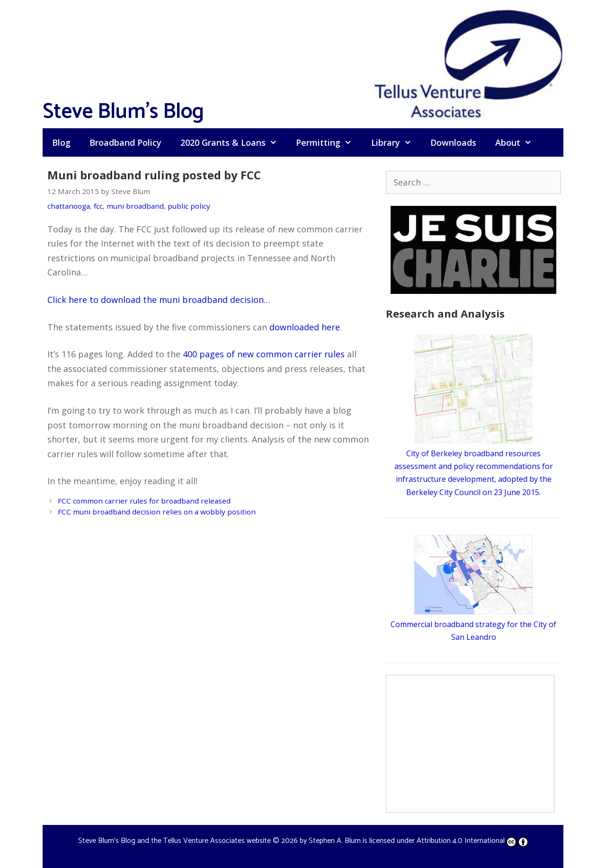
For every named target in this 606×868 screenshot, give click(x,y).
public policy (189, 206)
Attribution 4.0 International (472, 841)
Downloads (453, 142)
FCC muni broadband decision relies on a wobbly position (157, 512)
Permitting (329, 142)
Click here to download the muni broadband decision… (159, 300)
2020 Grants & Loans (233, 142)
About (518, 142)
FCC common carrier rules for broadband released (144, 501)
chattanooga (69, 206)
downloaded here (305, 327)
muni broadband (135, 206)
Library (396, 142)
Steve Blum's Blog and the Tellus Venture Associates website (174, 841)
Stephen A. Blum (335, 841)
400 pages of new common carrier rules (264, 354)
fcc (98, 206)
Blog (61, 142)
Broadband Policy (125, 142)
